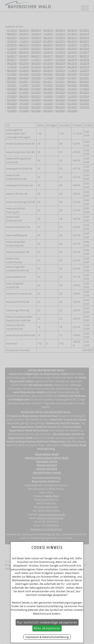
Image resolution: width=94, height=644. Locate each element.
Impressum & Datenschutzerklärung (47, 637)
